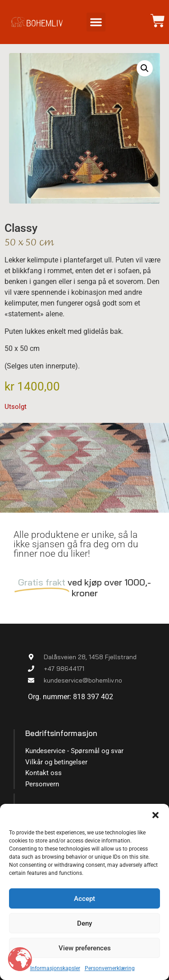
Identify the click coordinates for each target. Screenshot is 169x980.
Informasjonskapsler (55, 968)
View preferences (85, 948)
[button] (155, 815)
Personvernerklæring (110, 968)
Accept (84, 899)
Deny (84, 923)
